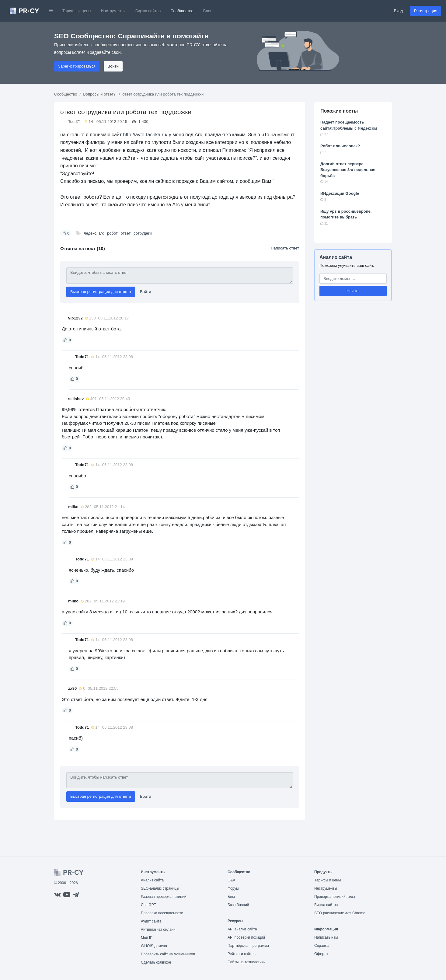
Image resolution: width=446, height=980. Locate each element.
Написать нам (326, 937)
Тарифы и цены (77, 11)
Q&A (231, 880)
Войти (113, 66)
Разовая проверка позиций (164, 897)
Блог (207, 11)
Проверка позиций (335, 897)
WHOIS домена (154, 946)
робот (112, 233)
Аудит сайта (151, 921)
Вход (398, 11)
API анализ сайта (242, 929)
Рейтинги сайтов (242, 954)
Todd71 (75, 122)
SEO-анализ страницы (160, 888)
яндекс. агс (94, 233)
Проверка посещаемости (162, 913)
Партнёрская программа (248, 946)
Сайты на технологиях (246, 962)
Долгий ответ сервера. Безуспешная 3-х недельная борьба (348, 170)
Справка (321, 946)
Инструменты (113, 11)
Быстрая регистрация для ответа (101, 292)
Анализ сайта (336, 257)
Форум (233, 888)
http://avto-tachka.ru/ (145, 135)
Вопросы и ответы (100, 94)
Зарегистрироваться (77, 66)
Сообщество (182, 11)
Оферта (321, 954)
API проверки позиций (246, 937)
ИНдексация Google (340, 193)
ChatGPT (148, 905)
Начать (353, 291)
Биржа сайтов (148, 11)
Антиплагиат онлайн (158, 929)
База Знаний (238, 905)
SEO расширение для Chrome (340, 913)
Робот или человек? (340, 146)
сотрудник (143, 233)
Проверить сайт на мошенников (168, 954)
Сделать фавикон (156, 962)
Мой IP (147, 938)
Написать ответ (285, 248)
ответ (126, 233)
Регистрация (426, 11)
